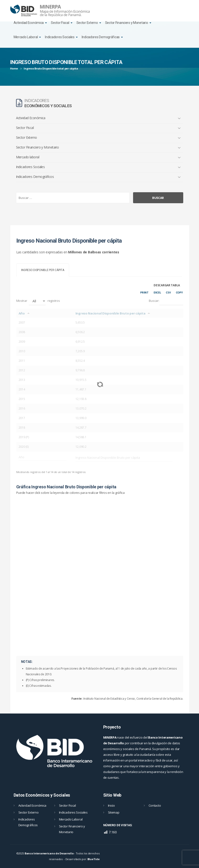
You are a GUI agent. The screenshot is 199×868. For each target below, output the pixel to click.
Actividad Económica (29, 23)
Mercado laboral (28, 157)
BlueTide (94, 859)
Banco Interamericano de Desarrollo (49, 853)
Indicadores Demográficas (101, 37)
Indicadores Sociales (60, 37)
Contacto (155, 805)
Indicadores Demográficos (35, 177)
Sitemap (114, 812)
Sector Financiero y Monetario (127, 23)
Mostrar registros (38, 301)
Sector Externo (87, 23)
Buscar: (166, 301)
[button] (37, 301)
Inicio (111, 805)
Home (14, 68)
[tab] (43, 270)
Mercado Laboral (26, 37)
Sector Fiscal (60, 23)
